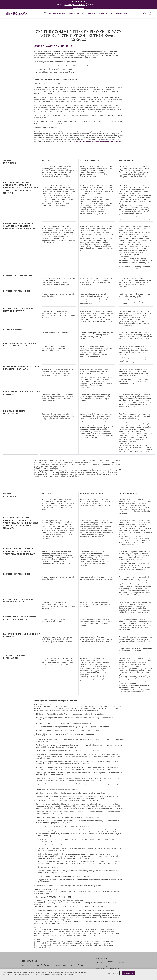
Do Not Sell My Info (114, 969)
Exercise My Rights (101, 969)
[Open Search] (145, 14)
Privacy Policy (111, 966)
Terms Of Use (121, 966)
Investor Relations (100, 966)
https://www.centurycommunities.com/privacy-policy (99, 142)
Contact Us (121, 13)
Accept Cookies (128, 973)
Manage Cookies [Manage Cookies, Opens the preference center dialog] (112, 973)
